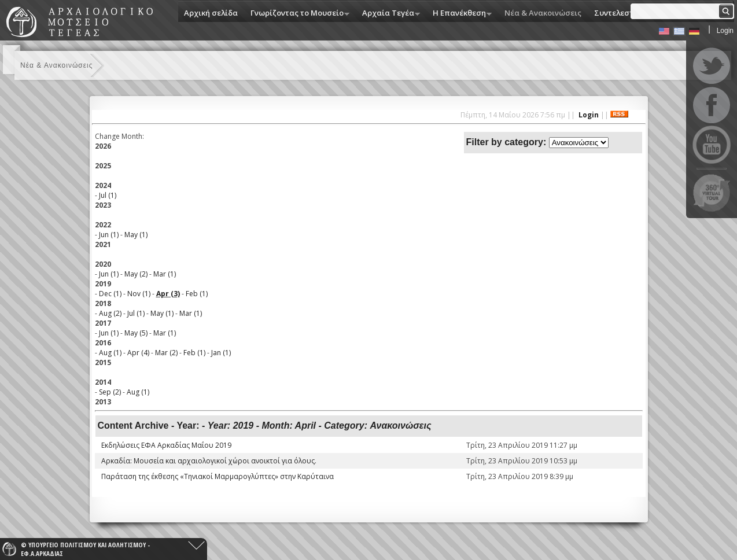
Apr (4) (138, 353)
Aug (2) (110, 313)
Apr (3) (168, 294)
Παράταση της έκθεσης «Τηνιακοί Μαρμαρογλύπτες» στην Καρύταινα (218, 476)
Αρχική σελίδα (211, 13)
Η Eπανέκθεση (459, 14)
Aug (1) (110, 353)
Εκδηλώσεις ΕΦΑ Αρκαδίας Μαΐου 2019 (166, 445)
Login (725, 31)
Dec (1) (110, 294)
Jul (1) (108, 195)
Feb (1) (197, 294)
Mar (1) (165, 274)
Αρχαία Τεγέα (388, 14)
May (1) (136, 235)
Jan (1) (221, 353)
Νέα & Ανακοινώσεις (543, 13)
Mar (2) (166, 353)
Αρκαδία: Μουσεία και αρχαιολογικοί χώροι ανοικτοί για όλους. (209, 461)
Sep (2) (110, 392)
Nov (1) (139, 294)
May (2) (136, 274)
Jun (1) (109, 235)
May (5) (136, 333)
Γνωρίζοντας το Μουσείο (297, 14)
